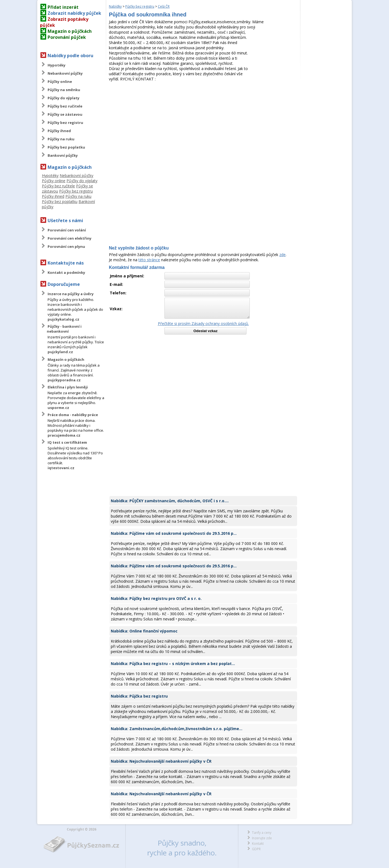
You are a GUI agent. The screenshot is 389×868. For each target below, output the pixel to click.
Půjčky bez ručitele (65, 106)
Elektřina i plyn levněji (68, 387)
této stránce (149, 260)
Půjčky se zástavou (65, 114)
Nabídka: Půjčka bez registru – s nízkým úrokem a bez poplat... (173, 664)
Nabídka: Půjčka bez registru (139, 696)
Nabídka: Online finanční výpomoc (144, 631)
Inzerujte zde (262, 838)
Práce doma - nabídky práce (73, 415)
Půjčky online (60, 82)
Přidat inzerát (63, 7)
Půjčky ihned (59, 131)
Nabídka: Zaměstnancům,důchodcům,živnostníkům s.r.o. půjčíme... (177, 729)
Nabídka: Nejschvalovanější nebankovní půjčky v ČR (161, 761)
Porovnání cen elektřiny (69, 238)
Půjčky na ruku (61, 139)
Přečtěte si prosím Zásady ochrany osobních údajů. (203, 323)
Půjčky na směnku (64, 90)
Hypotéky (56, 65)
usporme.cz (58, 408)
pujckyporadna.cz (64, 380)
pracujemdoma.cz (64, 435)
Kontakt (258, 844)
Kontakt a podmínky (66, 272)
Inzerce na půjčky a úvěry (71, 294)
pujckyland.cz (60, 352)
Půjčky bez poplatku (66, 147)
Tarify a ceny (262, 833)
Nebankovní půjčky (65, 73)
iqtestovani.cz (61, 468)
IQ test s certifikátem (67, 442)
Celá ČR (164, 6)
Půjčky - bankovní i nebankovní (64, 329)
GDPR (256, 849)
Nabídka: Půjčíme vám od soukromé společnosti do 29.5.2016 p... (174, 533)
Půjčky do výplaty (63, 98)
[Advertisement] (203, 123)
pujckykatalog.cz (63, 319)
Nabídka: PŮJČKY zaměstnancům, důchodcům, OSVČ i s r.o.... (170, 501)
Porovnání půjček (67, 37)
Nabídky (115, 6)
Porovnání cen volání (67, 230)
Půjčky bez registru (65, 123)
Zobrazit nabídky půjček (74, 13)
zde (282, 255)
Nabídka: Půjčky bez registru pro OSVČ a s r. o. (156, 598)
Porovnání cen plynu (66, 246)
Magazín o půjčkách (70, 31)
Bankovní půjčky (63, 155)
